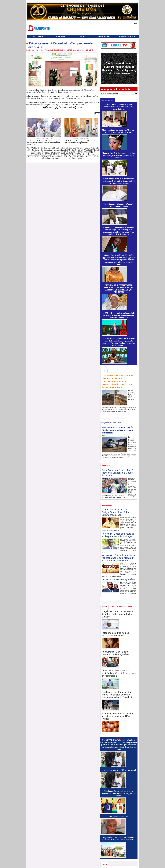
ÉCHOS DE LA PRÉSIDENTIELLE (85, 150)
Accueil (48, 107)
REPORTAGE (121, 607)
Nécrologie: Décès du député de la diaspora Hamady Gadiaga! (118, 535)
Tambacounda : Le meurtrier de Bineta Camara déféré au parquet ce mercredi (118, 430)
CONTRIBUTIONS (52, 154)
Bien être (69, 156)
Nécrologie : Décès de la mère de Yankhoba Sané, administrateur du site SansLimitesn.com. (119, 558)
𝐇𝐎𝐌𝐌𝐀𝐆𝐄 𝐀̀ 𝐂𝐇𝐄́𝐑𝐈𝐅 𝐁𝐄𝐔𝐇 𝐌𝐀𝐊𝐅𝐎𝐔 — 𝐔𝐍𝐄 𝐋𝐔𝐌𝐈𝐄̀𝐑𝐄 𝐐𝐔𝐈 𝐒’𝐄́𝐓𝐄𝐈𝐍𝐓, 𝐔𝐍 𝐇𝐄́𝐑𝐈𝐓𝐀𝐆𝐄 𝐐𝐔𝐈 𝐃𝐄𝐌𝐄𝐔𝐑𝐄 (119, 289)
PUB (94, 156)
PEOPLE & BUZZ (105, 36)
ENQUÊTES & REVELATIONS (112, 423)
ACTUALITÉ (38, 36)
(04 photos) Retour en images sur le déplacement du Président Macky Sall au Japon (119, 793)
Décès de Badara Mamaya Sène (118, 579)
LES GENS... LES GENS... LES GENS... (67, 148)
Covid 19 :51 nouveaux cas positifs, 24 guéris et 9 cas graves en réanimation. (119, 673)
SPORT (83, 36)
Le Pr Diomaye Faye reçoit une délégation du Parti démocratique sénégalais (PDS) (80, 142)
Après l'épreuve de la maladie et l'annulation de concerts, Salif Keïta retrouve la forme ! (119, 107)
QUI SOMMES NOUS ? (82, 156)
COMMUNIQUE (67, 154)
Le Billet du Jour (44, 148)
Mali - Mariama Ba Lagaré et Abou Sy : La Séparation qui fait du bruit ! (119, 131)
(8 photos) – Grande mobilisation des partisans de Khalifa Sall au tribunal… (119, 839)
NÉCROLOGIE (44, 156)
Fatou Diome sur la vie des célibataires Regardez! (115, 634)
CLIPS (130, 607)
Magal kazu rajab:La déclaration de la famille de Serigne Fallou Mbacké (118, 614)
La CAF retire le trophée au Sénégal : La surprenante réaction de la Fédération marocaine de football (119, 315)
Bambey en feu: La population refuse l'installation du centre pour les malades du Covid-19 (117, 695)
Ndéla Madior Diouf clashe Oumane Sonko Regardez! (115, 653)
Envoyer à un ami (63, 107)
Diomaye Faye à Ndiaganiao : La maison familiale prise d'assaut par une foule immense (119, 155)
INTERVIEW (32, 156)
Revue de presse (89, 154)
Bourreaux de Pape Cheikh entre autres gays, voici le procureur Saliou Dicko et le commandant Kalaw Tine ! (44, 143)
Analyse (54, 156)
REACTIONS (65, 150)
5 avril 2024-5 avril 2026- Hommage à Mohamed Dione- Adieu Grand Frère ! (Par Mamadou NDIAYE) (119, 181)
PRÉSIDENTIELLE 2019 (58, 158)
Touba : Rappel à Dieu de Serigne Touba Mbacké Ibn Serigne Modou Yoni (115, 512)
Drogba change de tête (119, 817)
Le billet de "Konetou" (77, 158)
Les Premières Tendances (40, 152)
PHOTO (80, 152)
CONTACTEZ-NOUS (127, 36)
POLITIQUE (60, 36)
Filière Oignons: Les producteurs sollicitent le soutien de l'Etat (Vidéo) (118, 716)
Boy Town (35, 150)
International (55, 152)
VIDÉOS (78, 154)
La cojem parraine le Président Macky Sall (119, 770)
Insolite (61, 156)
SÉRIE (112, 607)
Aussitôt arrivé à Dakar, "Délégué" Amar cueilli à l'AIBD (119, 205)
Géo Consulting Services (50, 150)
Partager (78, 107)
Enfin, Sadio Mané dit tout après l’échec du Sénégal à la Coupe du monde (118, 473)
